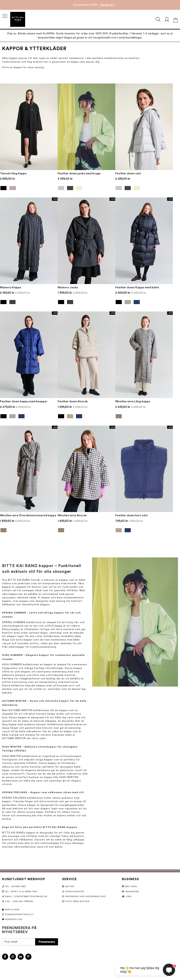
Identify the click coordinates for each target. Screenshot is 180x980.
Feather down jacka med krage (79, 174)
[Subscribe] (47, 942)
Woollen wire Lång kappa (133, 401)
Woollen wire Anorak (72, 515)
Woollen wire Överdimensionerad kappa (28, 515)
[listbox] (29, 189)
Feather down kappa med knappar (24, 401)
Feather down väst (128, 174)
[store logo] (18, 19)
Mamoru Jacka (68, 288)
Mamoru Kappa (11, 288)
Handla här (107, 5)
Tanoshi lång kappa (13, 174)
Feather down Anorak (73, 401)
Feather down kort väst (131, 515)
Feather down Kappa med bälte (137, 288)
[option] (3, 188)
